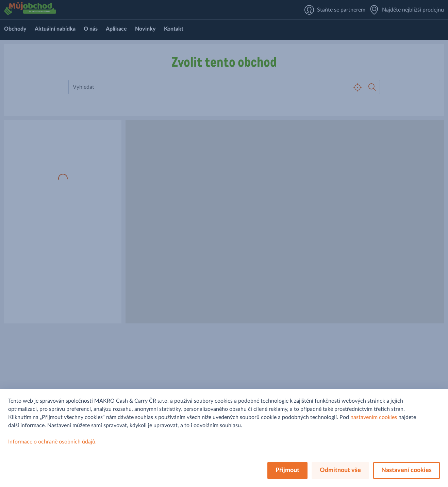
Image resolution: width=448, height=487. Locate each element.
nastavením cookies (374, 417)
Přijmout (287, 470)
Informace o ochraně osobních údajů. (52, 442)
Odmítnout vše (340, 470)
